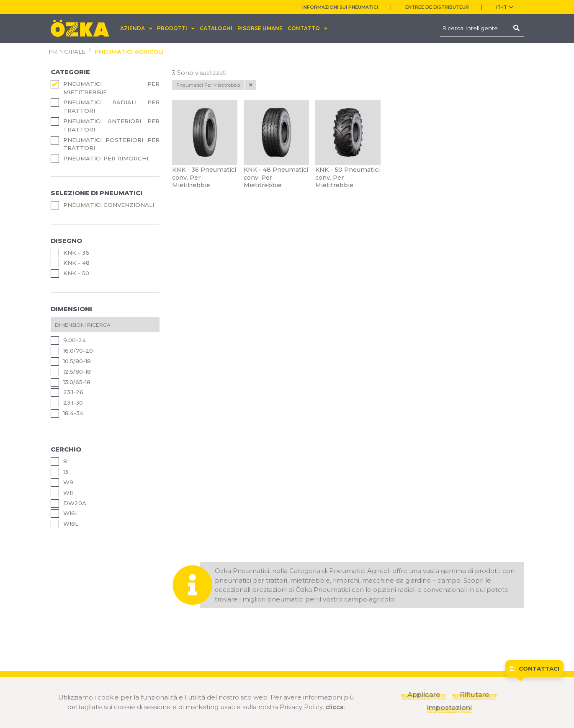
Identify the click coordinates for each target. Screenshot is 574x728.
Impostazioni (449, 707)
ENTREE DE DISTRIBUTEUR (437, 7)
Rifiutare (474, 694)
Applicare (424, 694)
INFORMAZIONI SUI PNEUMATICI (340, 7)
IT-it (505, 7)
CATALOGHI (216, 28)
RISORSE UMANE (260, 28)
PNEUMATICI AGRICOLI (129, 52)
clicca (335, 707)
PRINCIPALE (67, 52)
